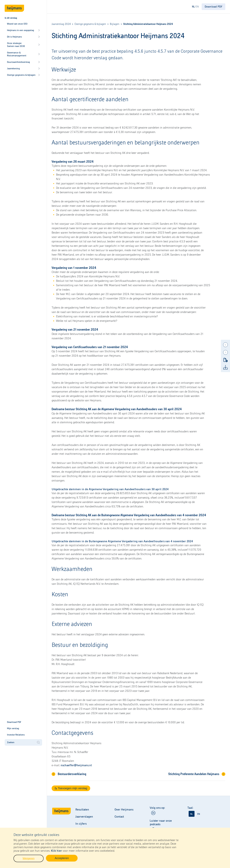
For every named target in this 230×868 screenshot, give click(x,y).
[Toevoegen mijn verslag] (225, 360)
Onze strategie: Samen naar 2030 (23, 45)
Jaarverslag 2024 (61, 24)
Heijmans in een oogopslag (23, 30)
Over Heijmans (124, 809)
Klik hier (56, 852)
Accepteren (66, 860)
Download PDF (14, 722)
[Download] (225, 367)
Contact (119, 817)
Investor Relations (16, 735)
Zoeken (23, 742)
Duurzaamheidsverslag (23, 62)
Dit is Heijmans (23, 37)
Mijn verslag (13, 728)
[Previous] (225, 345)
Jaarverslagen (84, 817)
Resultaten (82, 809)
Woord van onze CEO (17, 24)
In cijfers (81, 824)
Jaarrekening (23, 68)
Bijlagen (115, 24)
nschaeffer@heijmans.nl (76, 765)
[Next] (225, 352)
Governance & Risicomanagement (23, 54)
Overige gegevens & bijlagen (23, 75)
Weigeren (33, 860)
